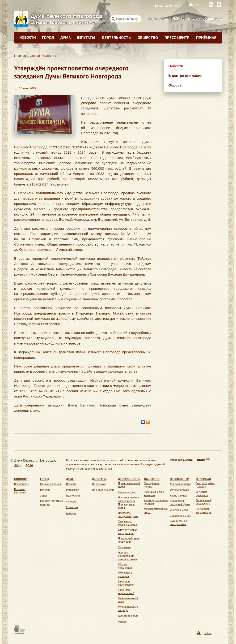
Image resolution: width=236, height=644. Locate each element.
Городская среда (128, 616)
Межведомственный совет (156, 510)
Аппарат (71, 513)
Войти (208, 633)
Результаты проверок (125, 575)
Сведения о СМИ (180, 516)
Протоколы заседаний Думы (128, 514)
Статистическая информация (128, 532)
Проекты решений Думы (129, 485)
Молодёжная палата (152, 485)
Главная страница (27, 56)
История (45, 490)
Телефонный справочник (204, 502)
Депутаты (86, 37)
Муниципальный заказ (128, 600)
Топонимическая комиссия (154, 493)
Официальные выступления (179, 522)
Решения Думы (127, 493)
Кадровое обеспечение (126, 583)
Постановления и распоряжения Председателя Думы (129, 503)
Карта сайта (158, 19)
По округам (99, 484)
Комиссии (72, 507)
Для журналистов (180, 484)
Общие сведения (50, 484)
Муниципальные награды (128, 608)
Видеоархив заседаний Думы (180, 502)
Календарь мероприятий (126, 592)
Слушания (124, 547)
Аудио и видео (179, 496)
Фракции (71, 501)
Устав (44, 496)
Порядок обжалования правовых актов (128, 556)
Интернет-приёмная (202, 493)
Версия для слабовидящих (201, 19)
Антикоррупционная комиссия (156, 502)
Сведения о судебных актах (127, 523)
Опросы (176, 85)
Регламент (72, 490)
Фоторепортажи (179, 490)
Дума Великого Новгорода (38, 16)
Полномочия (74, 496)
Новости (28, 37)
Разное (122, 622)
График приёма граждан (205, 485)
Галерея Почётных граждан (51, 502)
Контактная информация (204, 510)
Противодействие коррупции (129, 540)
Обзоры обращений (125, 566)
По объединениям (103, 490)
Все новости (22, 484)
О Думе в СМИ (179, 510)
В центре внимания (185, 76)
